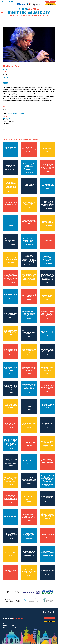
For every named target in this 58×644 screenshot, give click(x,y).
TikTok (9, 2)
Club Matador (7, 118)
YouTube (12, 2)
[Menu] (2, 13)
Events (5, 622)
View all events (8, 130)
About (4, 627)
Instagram (5, 2)
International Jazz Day (29, 12)
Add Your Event (51, 4)
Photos (5, 626)
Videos (14, 624)
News (4, 624)
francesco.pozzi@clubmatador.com (17, 113)
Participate (15, 622)
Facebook (2, 2)
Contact (14, 627)
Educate (14, 626)
